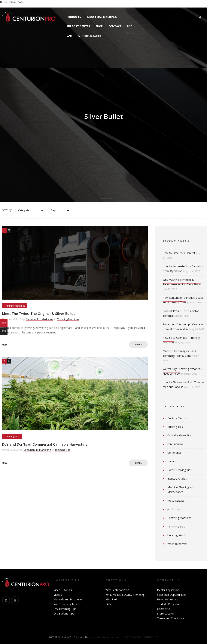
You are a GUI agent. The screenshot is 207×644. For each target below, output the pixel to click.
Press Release (176, 501)
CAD (69, 36)
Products (74, 17)
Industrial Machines (102, 17)
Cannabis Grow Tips (180, 435)
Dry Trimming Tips (65, 609)
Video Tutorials (63, 590)
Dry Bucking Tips (64, 613)
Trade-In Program (168, 604)
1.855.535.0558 (89, 36)
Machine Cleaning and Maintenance (181, 490)
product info (175, 509)
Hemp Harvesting (168, 599)
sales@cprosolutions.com (48, 4)
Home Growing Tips (180, 470)
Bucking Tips (175, 427)
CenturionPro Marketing (40, 319)
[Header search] (200, 17)
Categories (24, 210)
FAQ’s (109, 604)
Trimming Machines (179, 518)
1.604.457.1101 (150, 637)
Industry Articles (177, 479)
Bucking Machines (178, 418)
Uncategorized (176, 535)
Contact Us (164, 609)
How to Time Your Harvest (179, 253)
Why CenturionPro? (117, 590)
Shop (99, 26)
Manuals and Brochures (68, 599)
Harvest (172, 461)
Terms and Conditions (170, 618)
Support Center (78, 26)
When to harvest (177, 544)
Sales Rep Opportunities (172, 595)
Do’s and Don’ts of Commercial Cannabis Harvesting (45, 444)
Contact (115, 26)
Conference (174, 453)
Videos (58, 595)
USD (130, 26)
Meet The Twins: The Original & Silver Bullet (38, 314)
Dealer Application (168, 590)
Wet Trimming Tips (65, 604)
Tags (54, 210)
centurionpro (175, 444)
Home (96, 198)
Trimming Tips (176, 526)
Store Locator (166, 613)
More (5, 345)
